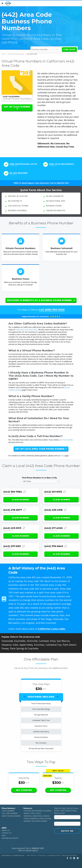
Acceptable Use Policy (54, 855)
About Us (6, 830)
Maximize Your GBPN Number (35, 821)
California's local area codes (26, 330)
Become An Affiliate (10, 838)
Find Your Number (40, 50)
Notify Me (67, 831)
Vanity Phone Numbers (11, 816)
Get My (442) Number (17, 108)
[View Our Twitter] (77, 858)
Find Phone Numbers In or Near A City (40, 478)
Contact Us (7, 833)
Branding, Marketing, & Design (37, 816)
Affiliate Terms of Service (69, 855)
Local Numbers (8, 811)
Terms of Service (31, 855)
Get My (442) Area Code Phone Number (41, 449)
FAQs (4, 835)
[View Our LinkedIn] (74, 858)
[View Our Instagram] (70, 858)
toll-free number (66, 440)
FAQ (62, 456)
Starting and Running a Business (37, 811)
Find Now (69, 49)
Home (4, 54)
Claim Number (20, 500)
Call (52, 310)
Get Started (24, 790)
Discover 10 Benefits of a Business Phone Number (41, 300)
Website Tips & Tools (32, 813)
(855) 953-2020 (55, 310)
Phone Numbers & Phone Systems (37, 818)
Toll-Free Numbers (10, 813)
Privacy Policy (42, 855)
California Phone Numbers (17, 54)
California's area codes (52, 629)
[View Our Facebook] (67, 858)
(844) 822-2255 (63, 183)
